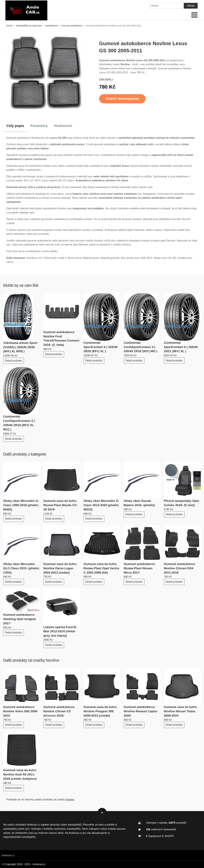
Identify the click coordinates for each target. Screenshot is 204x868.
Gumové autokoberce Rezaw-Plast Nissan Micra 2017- (139, 568)
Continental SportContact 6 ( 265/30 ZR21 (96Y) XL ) (181, 347)
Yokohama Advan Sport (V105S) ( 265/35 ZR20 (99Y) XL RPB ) (20, 347)
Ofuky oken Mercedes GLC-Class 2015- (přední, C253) (21, 568)
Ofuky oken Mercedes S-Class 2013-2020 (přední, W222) (101, 505)
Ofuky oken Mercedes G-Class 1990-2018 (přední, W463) (21, 505)
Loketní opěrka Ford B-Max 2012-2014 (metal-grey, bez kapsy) (60, 631)
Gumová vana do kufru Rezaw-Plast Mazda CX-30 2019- (60, 505)
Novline (53, 660)
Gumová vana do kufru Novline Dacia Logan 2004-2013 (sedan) (60, 568)
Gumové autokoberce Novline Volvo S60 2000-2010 (21, 711)
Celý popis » (106, 79)
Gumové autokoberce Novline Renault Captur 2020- (141, 711)
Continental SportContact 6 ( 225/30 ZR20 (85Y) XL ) (100, 347)
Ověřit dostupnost (122, 99)
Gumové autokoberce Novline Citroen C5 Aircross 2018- (59, 711)
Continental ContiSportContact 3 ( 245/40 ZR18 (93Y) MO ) (140, 347)
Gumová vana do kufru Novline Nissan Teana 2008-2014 (180, 711)
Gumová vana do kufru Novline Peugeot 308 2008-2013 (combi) (100, 711)
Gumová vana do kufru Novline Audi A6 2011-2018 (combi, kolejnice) (20, 774)
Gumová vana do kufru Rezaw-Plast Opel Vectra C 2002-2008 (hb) (101, 568)
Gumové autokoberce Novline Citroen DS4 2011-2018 (179, 568)
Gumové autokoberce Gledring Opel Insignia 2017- (20, 619)
